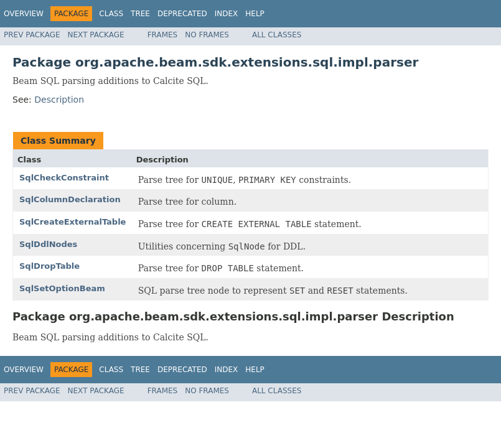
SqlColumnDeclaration (70, 199)
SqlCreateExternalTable (73, 222)
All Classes (277, 35)
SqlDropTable (49, 266)
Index (227, 14)
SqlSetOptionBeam (62, 288)
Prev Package (32, 35)
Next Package (96, 35)
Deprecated (182, 14)
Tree (140, 14)
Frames (163, 35)
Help (255, 14)
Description (59, 100)
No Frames (207, 35)
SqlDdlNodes (48, 244)
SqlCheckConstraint (64, 178)
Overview (24, 14)
